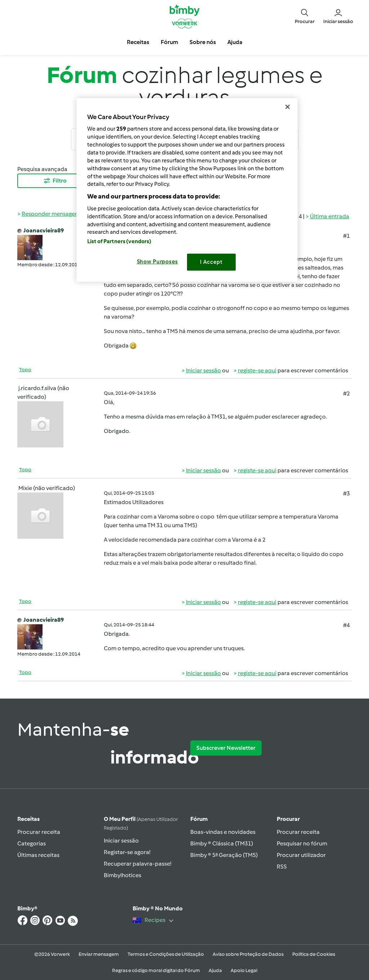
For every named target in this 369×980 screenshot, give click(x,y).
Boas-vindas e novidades (223, 832)
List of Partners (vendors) (119, 241)
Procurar (288, 819)
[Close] (288, 107)
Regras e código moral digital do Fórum (156, 970)
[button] (305, 16)
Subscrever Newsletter (226, 748)
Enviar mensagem (99, 954)
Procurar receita (39, 832)
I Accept (211, 262)
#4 (346, 625)
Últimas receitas (38, 855)
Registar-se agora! (127, 852)
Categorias (32, 843)
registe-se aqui (257, 370)
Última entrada (330, 216)
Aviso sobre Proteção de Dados (248, 954)
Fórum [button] (169, 42)
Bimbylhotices (123, 875)
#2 (346, 393)
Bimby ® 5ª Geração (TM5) (224, 855)
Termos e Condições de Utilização (166, 954)
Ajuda (215, 970)
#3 (346, 493)
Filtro (55, 181)
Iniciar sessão (203, 370)
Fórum (199, 819)
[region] (187, 190)
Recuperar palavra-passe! (137, 864)
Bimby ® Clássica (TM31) (222, 843)
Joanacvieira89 (44, 230)
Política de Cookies (314, 954)
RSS (282, 867)
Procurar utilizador (301, 855)
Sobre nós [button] (203, 42)
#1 (346, 236)
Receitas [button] (138, 42)
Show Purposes (158, 262)
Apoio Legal (244, 970)
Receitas (28, 819)
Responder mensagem (51, 214)
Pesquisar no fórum (302, 843)
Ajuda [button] (235, 42)
